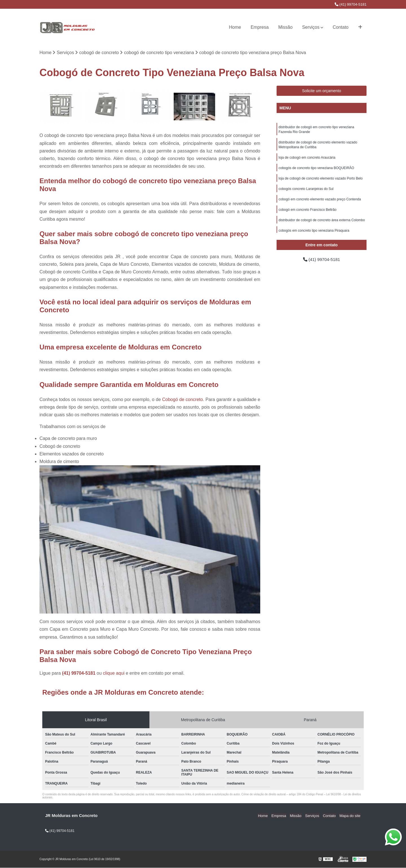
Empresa (260, 27)
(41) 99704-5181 (351, 4)
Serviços (311, 27)
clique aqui (114, 673)
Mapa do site (350, 816)
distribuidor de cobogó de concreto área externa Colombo (322, 223)
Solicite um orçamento (322, 91)
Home (235, 27)
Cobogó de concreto (183, 399)
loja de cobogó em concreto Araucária (307, 159)
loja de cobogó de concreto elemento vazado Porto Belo (321, 180)
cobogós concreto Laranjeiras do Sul (306, 191)
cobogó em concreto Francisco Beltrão (307, 212)
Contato (341, 27)
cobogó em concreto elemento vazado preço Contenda (320, 202)
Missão (285, 27)
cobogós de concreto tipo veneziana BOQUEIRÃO (316, 170)
